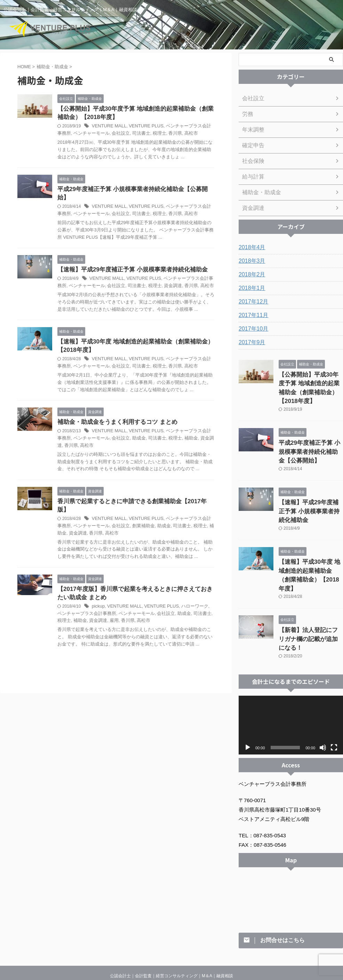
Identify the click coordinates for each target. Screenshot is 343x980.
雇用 (91, 609)
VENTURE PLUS (142, 127)
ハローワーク (188, 594)
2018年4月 (250, 247)
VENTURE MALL (108, 127)
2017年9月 (250, 342)
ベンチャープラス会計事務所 (185, 272)
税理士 (144, 135)
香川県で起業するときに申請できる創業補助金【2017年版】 (133, 497)
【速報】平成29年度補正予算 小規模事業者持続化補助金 (128, 263)
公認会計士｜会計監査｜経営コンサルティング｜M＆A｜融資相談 (171, 927)
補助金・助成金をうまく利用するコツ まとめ (114, 417)
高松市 (174, 135)
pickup (98, 594)
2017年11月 (252, 315)
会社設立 (108, 135)
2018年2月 (250, 275)
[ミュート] (323, 698)
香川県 (159, 135)
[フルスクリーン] (334, 698)
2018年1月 (250, 288)
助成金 (125, 433)
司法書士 (127, 135)
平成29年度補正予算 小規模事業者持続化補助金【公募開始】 (134, 191)
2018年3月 (250, 261)
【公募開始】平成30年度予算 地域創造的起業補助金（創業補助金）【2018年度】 (311, 382)
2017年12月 (252, 302)
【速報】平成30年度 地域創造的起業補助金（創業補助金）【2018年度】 (309, 543)
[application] (291, 676)
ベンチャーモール (81, 135)
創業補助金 (129, 513)
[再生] (248, 698)
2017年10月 (252, 329)
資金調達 (154, 279)
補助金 (174, 433)
